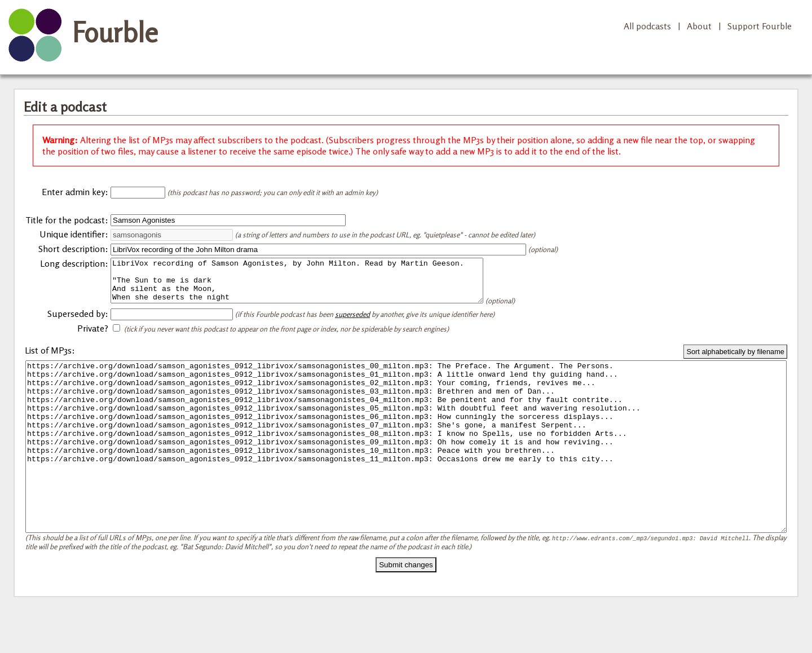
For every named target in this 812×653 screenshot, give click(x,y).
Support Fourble (760, 26)
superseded (352, 323)
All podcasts (647, 26)
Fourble (115, 32)
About (699, 26)
